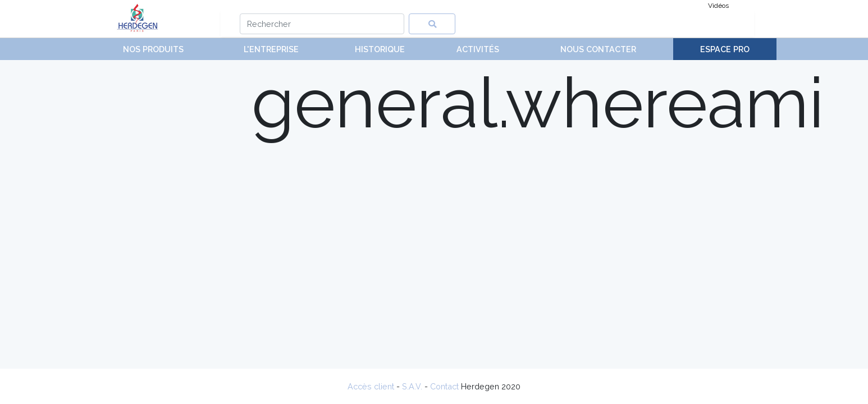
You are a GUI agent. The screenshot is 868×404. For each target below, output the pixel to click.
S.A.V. (412, 386)
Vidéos (718, 6)
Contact (444, 386)
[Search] (322, 24)
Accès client (371, 386)
